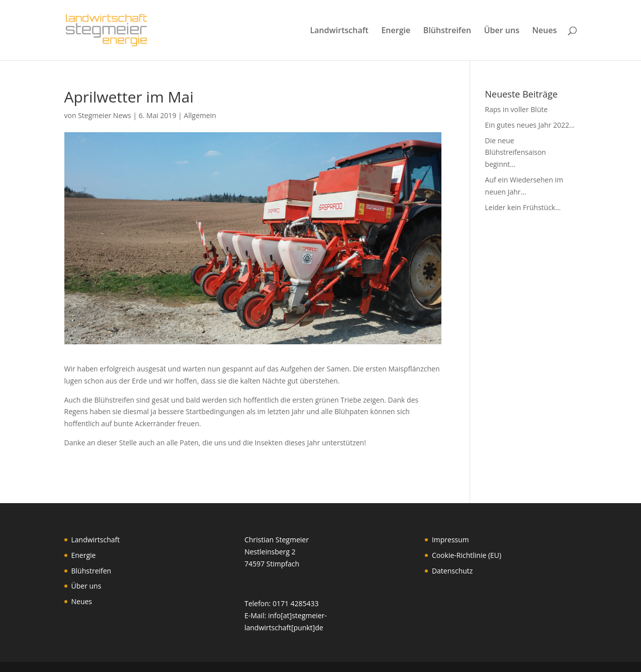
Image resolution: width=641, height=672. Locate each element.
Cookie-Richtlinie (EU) (467, 555)
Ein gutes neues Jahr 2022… (530, 125)
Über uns (502, 31)
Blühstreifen (447, 31)
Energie (396, 31)
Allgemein (200, 115)
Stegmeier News (105, 115)
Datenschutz (452, 571)
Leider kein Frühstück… (523, 207)
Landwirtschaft (339, 31)
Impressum (450, 540)
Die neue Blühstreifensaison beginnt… (516, 153)
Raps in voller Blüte (517, 109)
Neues (545, 31)
